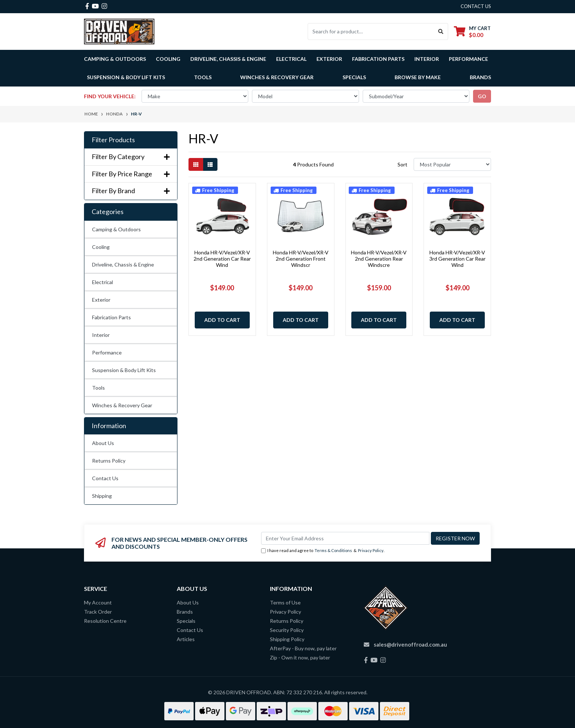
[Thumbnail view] (196, 164)
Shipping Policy (287, 639)
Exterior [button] (329, 59)
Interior (101, 335)
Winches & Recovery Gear (122, 405)
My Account (98, 602)
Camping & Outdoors (116, 229)
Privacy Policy (371, 550)
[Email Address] (345, 538)
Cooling (101, 247)
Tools (203, 77)
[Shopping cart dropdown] (472, 31)
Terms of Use (285, 602)
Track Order (98, 612)
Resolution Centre (105, 621)
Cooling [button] (168, 59)
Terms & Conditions (333, 550)
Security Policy (287, 630)
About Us (103, 443)
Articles (186, 639)
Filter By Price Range (131, 174)
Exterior (101, 300)
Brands (185, 612)
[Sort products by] (452, 164)
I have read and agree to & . (323, 551)
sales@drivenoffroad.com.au (410, 644)
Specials (354, 77)
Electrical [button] (291, 59)
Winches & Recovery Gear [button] (277, 77)
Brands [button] (480, 77)
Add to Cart (222, 320)
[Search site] (441, 32)
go (482, 96)
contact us (476, 6)
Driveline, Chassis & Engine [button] (228, 59)
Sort (402, 164)
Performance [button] (468, 59)
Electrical (102, 282)
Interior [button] (427, 59)
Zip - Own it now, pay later (300, 657)
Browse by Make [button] (418, 77)
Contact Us (105, 478)
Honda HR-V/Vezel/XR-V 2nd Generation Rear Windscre (379, 259)
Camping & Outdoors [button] (115, 59)
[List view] (210, 164)
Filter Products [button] (113, 140)
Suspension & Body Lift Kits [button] (126, 77)
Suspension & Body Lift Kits (124, 370)
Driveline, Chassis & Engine (123, 264)
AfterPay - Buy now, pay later (303, 648)
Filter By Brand (131, 191)
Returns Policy (109, 461)
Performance (107, 352)
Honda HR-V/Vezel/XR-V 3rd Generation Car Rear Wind (457, 259)
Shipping (102, 496)
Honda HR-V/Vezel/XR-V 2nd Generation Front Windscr (301, 259)
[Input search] (371, 32)
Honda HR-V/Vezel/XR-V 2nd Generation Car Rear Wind (222, 259)
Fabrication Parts (378, 59)
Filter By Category (131, 157)
